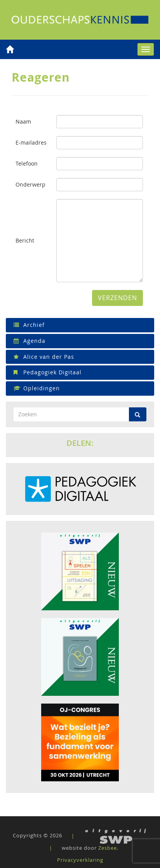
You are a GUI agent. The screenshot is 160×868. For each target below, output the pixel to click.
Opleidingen (37, 388)
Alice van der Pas (44, 357)
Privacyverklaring (80, 860)
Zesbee (108, 848)
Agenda (30, 341)
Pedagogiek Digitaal (48, 372)
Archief (29, 325)
